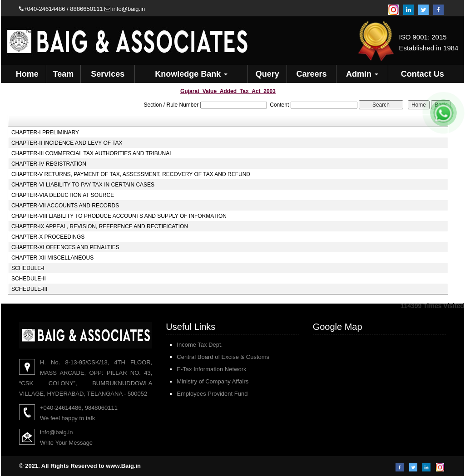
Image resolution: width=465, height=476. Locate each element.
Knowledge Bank (191, 74)
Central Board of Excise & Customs (223, 357)
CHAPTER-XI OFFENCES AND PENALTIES (65, 247)
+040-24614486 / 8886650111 (61, 9)
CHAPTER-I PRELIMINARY (45, 132)
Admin (362, 74)
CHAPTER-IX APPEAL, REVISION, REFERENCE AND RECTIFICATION (100, 226)
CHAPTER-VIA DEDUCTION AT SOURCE (63, 195)
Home (27, 74)
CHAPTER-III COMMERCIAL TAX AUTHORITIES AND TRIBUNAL (92, 153)
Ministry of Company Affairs (213, 381)
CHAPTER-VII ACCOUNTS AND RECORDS (65, 206)
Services (108, 74)
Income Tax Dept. (200, 345)
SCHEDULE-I (28, 268)
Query (267, 74)
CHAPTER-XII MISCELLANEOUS (52, 258)
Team (64, 74)
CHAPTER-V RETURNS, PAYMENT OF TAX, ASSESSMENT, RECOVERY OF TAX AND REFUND (131, 174)
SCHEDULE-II (29, 279)
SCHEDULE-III (29, 289)
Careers (311, 74)
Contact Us (423, 74)
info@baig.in (125, 9)
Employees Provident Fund (212, 394)
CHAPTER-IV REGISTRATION (49, 164)
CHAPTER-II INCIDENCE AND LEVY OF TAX (67, 143)
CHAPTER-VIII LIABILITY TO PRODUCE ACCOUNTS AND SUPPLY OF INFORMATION (119, 216)
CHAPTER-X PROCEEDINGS (48, 237)
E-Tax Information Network (211, 369)
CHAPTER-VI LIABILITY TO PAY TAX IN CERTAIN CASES (83, 185)
